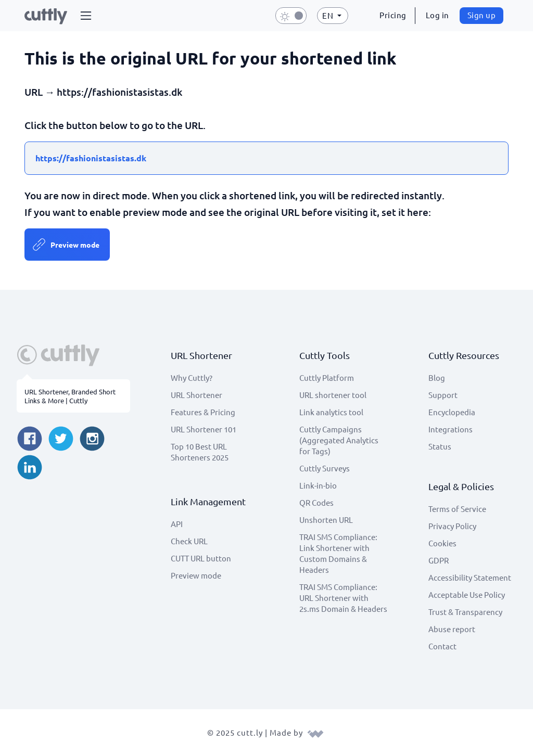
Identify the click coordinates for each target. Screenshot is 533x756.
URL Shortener (196, 395)
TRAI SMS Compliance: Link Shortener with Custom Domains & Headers (338, 553)
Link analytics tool (331, 412)
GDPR (439, 560)
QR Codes (316, 502)
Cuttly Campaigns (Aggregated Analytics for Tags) (339, 440)
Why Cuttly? (192, 377)
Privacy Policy (452, 526)
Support (443, 395)
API (177, 524)
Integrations (450, 429)
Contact (442, 646)
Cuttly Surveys (325, 468)
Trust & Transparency (465, 612)
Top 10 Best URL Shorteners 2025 (200, 452)
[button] (86, 16)
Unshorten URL (326, 520)
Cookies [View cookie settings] (442, 543)
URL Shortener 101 (204, 429)
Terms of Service (457, 509)
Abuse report (452, 629)
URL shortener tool (333, 395)
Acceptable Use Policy (467, 594)
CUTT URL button (201, 558)
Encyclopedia (452, 412)
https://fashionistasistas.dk (91, 158)
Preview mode (75, 245)
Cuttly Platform (327, 377)
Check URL (189, 541)
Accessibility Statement (470, 577)
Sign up (482, 15)
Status (440, 446)
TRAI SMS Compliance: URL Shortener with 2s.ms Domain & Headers (343, 598)
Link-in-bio (318, 485)
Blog (437, 377)
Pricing (393, 15)
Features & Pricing (203, 412)
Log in (437, 15)
